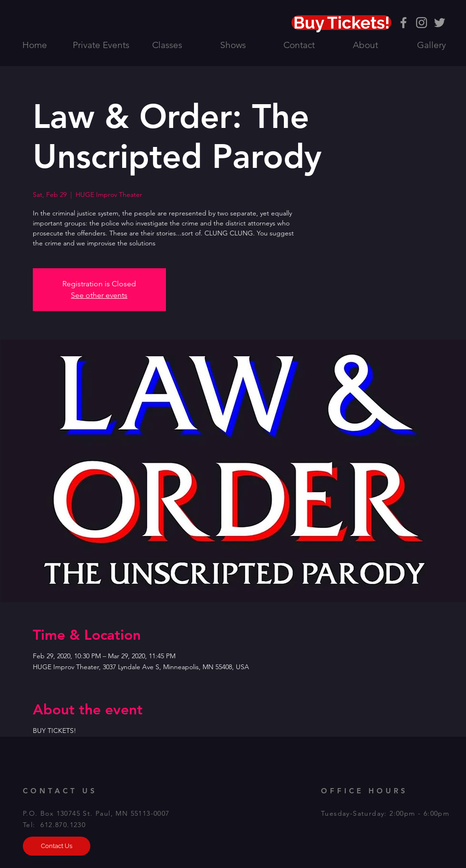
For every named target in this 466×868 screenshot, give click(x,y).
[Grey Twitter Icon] (440, 23)
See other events (99, 295)
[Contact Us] (57, 846)
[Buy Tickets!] (341, 23)
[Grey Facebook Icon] (403, 23)
